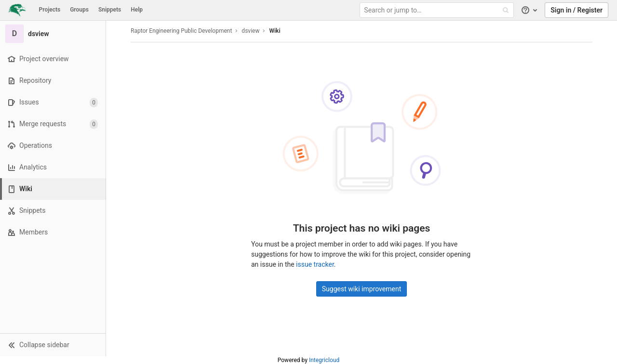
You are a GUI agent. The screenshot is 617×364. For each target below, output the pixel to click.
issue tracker (315, 264)
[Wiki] (54, 189)
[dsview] (53, 34)
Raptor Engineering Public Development (181, 31)
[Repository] (53, 81)
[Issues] (53, 102)
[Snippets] (53, 211)
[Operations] (53, 146)
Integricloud (324, 360)
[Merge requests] (53, 124)
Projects (50, 10)
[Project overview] (53, 59)
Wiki (275, 31)
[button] (53, 345)
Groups (79, 10)
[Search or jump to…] (438, 10)
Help (137, 10)
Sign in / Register (577, 10)
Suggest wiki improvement (362, 289)
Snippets (110, 10)
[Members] (53, 232)
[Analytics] (53, 167)
